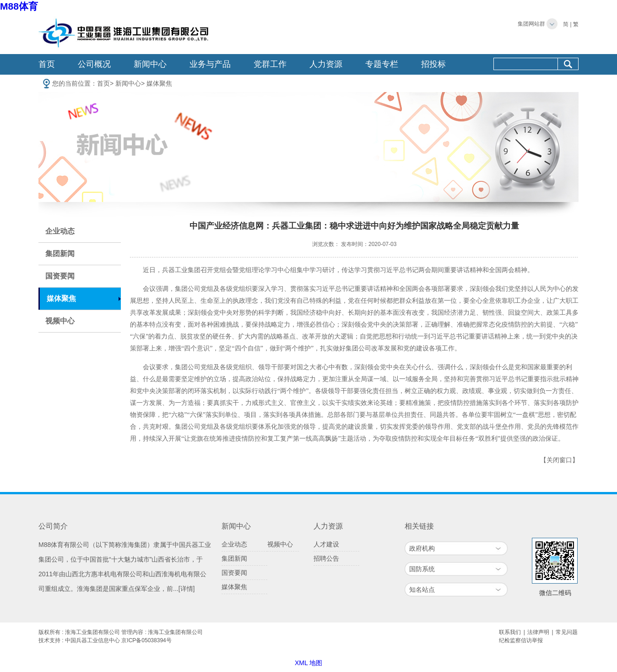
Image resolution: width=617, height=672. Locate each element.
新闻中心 (150, 64)
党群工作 (270, 64)
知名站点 (422, 590)
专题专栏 (382, 64)
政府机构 (422, 548)
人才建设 (326, 544)
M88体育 (19, 6)
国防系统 (422, 569)
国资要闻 (60, 276)
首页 (47, 64)
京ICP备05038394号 (146, 640)
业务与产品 (210, 64)
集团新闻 (60, 254)
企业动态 (60, 231)
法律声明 (538, 632)
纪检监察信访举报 (521, 640)
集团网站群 (531, 24)
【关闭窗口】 (559, 460)
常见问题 (567, 632)
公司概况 (94, 64)
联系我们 (510, 632)
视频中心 (60, 321)
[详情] (187, 589)
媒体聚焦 (159, 83)
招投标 (433, 64)
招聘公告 (326, 558)
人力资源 (326, 64)
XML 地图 (308, 663)
